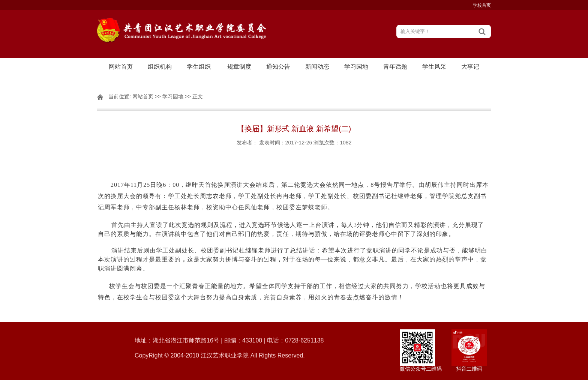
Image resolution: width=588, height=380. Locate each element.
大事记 (470, 67)
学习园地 (356, 67)
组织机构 (160, 67)
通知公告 (278, 67)
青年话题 (395, 67)
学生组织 (199, 67)
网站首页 (121, 67)
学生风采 (434, 67)
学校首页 (482, 5)
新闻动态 (317, 67)
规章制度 (239, 67)
